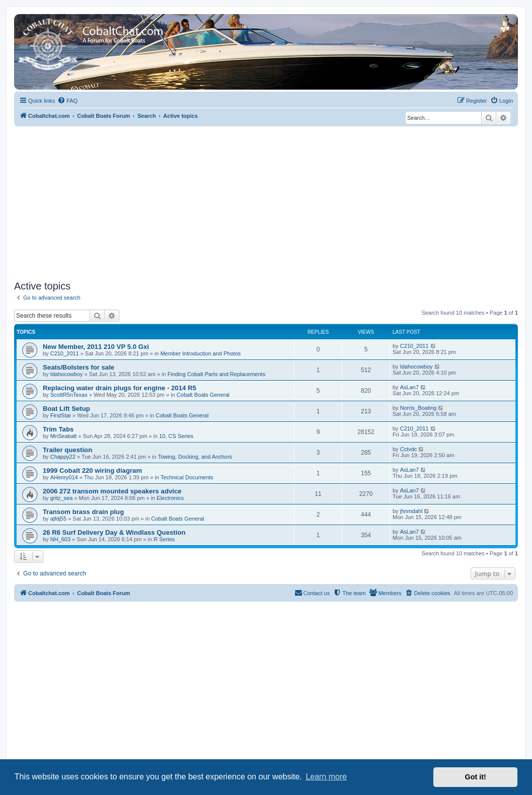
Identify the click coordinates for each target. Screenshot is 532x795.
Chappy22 (63, 457)
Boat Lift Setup (66, 409)
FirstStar (61, 415)
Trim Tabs (58, 429)
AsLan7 (409, 387)
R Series (164, 539)
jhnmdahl (411, 511)
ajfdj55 (58, 519)
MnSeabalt (64, 436)
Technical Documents (187, 477)
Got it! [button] (476, 777)
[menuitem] (67, 101)
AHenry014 (64, 477)
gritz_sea (62, 498)
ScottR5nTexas (69, 395)
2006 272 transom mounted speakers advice (112, 491)
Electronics (170, 498)
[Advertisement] (266, 202)
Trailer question (67, 450)
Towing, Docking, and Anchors (195, 457)
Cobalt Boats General (203, 395)
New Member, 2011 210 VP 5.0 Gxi (96, 347)
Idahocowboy (67, 374)
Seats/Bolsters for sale (79, 367)
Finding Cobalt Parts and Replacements (216, 374)
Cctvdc (409, 449)
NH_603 (60, 539)
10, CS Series (176, 436)
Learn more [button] (326, 777)
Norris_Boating (419, 408)
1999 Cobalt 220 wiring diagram (92, 471)
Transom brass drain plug (83, 512)
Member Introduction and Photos (201, 353)
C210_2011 (65, 353)
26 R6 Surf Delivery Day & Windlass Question (114, 532)
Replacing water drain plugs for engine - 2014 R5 (120, 388)
